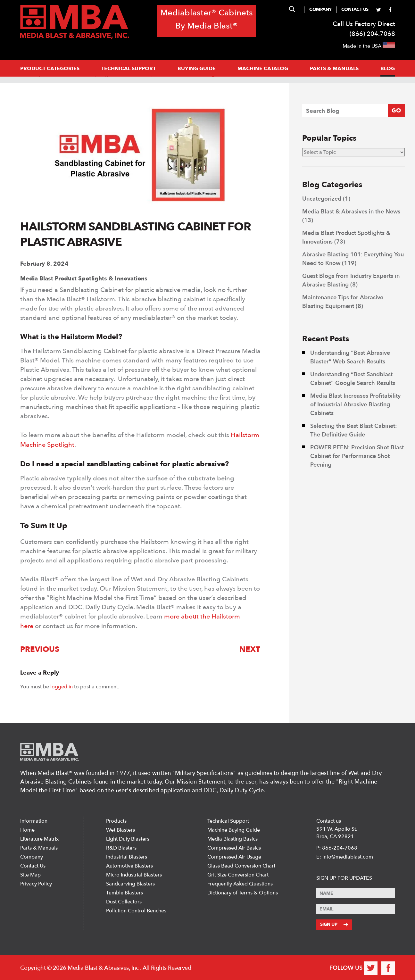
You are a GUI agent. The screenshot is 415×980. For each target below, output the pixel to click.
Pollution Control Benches (136, 910)
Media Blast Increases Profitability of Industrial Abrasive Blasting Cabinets (355, 405)
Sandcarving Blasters (130, 883)
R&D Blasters (121, 847)
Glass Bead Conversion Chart (241, 865)
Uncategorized (322, 199)
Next (250, 648)
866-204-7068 (340, 847)
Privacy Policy (36, 883)
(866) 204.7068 (372, 34)
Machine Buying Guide (234, 829)
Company (320, 9)
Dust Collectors (124, 901)
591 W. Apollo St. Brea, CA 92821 (337, 832)
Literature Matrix (39, 838)
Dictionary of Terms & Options (243, 892)
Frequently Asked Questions (240, 883)
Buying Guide (197, 69)
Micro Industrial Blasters (134, 874)
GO (396, 111)
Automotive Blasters (129, 865)
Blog (388, 69)
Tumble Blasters (125, 892)
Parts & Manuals (39, 847)
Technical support (129, 69)
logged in (62, 685)
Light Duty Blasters (128, 838)
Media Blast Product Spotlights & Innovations (84, 279)
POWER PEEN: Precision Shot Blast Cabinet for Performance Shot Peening (357, 456)
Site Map (30, 874)
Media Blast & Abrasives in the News (351, 212)
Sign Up (334, 923)
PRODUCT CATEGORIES (50, 69)
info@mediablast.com (348, 856)
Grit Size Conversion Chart (238, 874)
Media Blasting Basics (232, 838)
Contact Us (355, 9)
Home (27, 829)
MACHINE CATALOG (263, 69)
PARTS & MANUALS (334, 69)
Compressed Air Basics (234, 847)
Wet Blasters (120, 829)
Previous (40, 648)
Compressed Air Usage (234, 856)
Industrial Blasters (127, 856)
